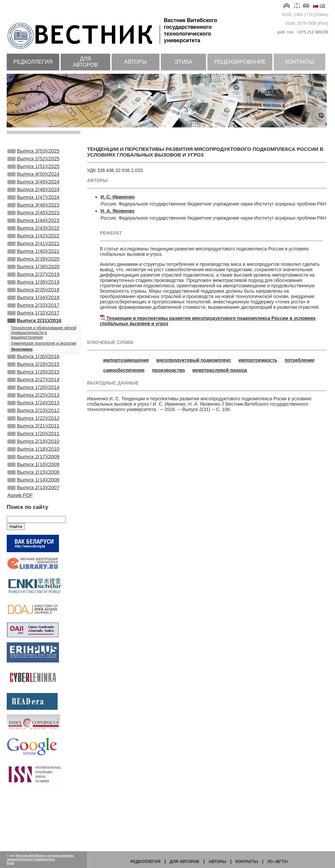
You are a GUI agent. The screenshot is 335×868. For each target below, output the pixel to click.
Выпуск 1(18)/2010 (33, 497)
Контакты (299, 62)
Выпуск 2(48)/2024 (33, 197)
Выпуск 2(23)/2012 (33, 451)
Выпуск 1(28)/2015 (33, 406)
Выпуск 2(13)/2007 (33, 542)
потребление (300, 360)
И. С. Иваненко (118, 197)
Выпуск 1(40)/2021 (33, 269)
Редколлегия (33, 62)
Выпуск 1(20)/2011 (33, 478)
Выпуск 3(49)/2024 (33, 188)
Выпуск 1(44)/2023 (33, 233)
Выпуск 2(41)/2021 (33, 260)
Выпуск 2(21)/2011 (33, 469)
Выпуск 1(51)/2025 (33, 170)
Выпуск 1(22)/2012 (33, 460)
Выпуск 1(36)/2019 (33, 305)
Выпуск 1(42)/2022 (33, 251)
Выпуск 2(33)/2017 (33, 333)
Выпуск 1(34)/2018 (33, 324)
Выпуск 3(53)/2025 (33, 152)
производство (169, 370)
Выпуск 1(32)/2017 (33, 342)
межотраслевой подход (220, 370)
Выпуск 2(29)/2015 (33, 397)
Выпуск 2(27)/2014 (33, 415)
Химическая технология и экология (43, 374)
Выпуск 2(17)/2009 (33, 506)
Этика (183, 62)
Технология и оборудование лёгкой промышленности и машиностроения (44, 363)
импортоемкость (258, 360)
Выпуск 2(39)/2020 (33, 278)
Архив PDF (20, 550)
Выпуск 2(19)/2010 (33, 487)
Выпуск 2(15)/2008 (33, 524)
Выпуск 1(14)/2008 (33, 533)
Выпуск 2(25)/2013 (33, 433)
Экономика (22, 380)
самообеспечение (124, 370)
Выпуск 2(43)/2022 (33, 242)
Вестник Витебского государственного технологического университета (40, 857)
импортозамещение (126, 360)
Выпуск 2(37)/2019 (33, 296)
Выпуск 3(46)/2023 (33, 215)
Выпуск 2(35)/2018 (33, 314)
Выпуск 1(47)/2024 (33, 206)
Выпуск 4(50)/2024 (33, 179)
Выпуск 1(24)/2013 (33, 442)
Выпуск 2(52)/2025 (33, 161)
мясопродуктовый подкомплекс (194, 360)
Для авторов (85, 62)
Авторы (136, 62)
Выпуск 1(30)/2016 (33, 388)
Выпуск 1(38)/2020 (33, 287)
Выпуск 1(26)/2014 (33, 424)
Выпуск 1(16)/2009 (33, 515)
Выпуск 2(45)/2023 (33, 224)
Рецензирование (240, 62)
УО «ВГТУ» (278, 862)
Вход (10, 863)
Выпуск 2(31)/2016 (35, 351)
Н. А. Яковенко (117, 211)
